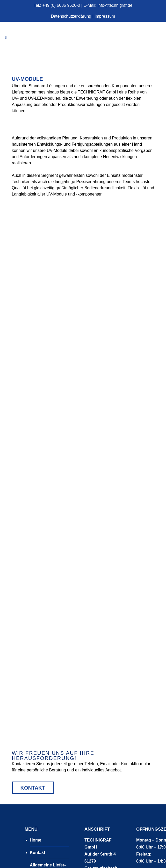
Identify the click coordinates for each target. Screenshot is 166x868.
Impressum (105, 16)
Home (35, 747)
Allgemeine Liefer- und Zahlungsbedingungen (52, 779)
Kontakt (33, 695)
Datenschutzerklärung (71, 16)
